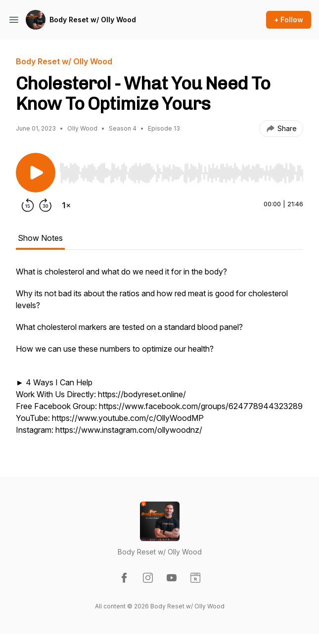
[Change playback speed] (66, 205)
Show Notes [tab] (40, 238)
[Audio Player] (181, 170)
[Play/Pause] (36, 173)
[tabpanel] (159, 356)
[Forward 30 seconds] (46, 205)
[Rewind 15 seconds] (28, 205)
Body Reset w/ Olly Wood (93, 20)
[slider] (181, 173)
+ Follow (289, 20)
